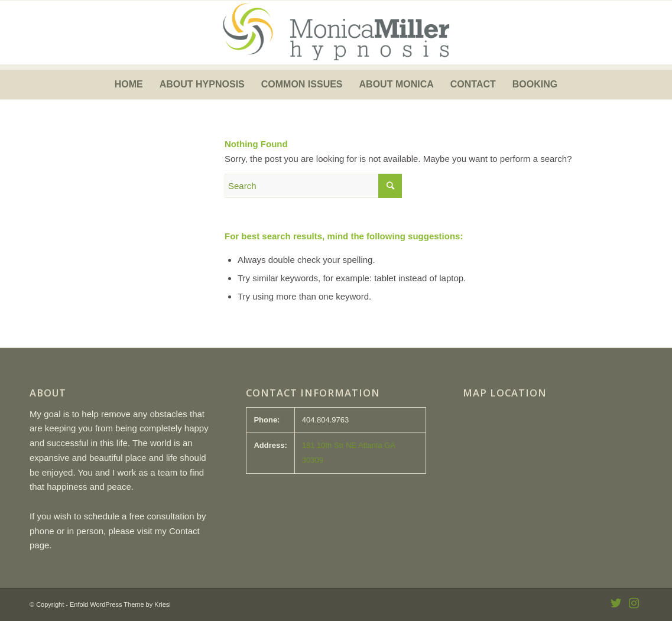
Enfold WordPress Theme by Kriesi (120, 604)
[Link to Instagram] (634, 603)
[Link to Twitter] (616, 603)
